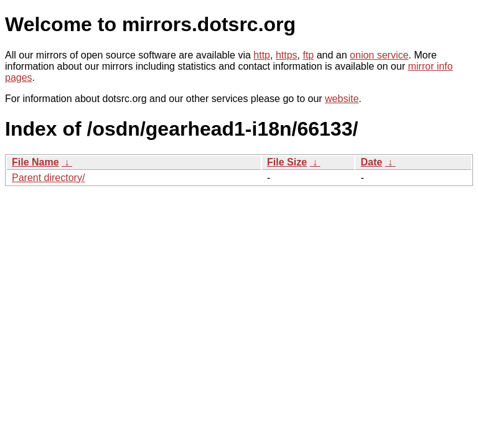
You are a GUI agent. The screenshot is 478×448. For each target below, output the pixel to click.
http (262, 55)
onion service (379, 55)
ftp (308, 55)
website (342, 99)
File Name (35, 162)
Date (371, 162)
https (287, 55)
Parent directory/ (48, 178)
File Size (287, 162)
